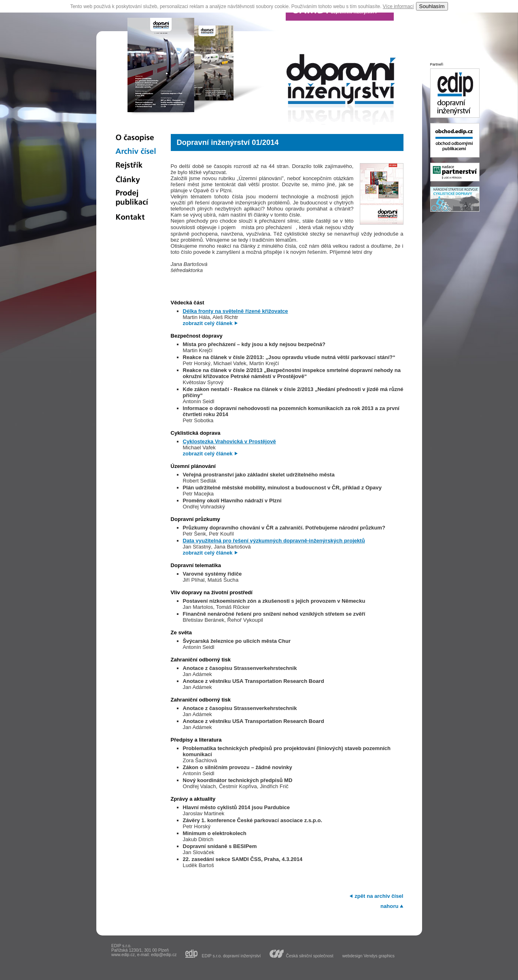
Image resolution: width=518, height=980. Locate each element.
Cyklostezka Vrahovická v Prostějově (229, 441)
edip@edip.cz (164, 955)
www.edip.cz (123, 955)
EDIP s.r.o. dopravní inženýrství (231, 956)
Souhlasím (432, 6)
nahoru (389, 906)
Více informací (398, 6)
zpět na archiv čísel (379, 896)
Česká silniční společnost (309, 956)
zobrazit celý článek (208, 323)
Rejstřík (136, 166)
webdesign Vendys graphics (368, 956)
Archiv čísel (136, 152)
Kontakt (136, 218)
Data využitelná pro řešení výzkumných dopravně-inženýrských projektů (274, 541)
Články (136, 180)
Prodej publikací (136, 199)
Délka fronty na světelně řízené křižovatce (236, 311)
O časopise (136, 138)
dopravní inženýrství (341, 91)
